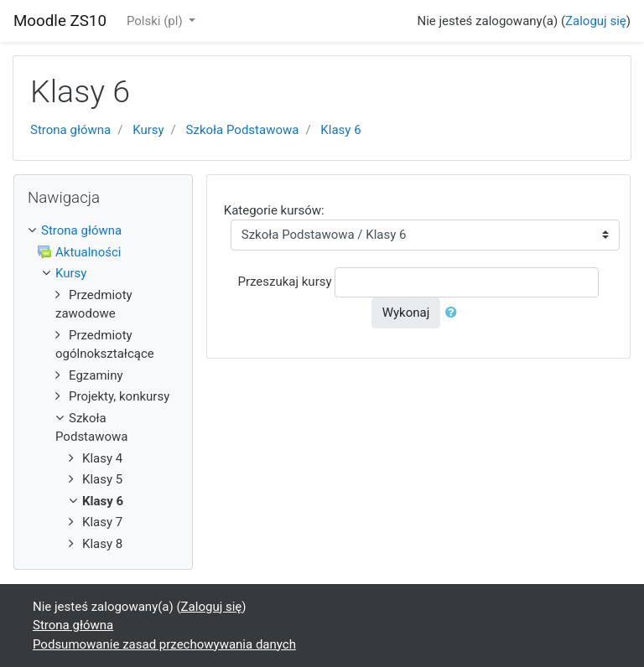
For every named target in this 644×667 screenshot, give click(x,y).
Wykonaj (406, 313)
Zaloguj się (596, 21)
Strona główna (70, 130)
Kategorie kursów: (274, 210)
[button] (454, 313)
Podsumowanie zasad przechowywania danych (164, 644)
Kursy (148, 130)
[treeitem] (103, 231)
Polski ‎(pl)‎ (156, 21)
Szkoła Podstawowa (243, 130)
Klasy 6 (340, 130)
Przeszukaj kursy (284, 282)
